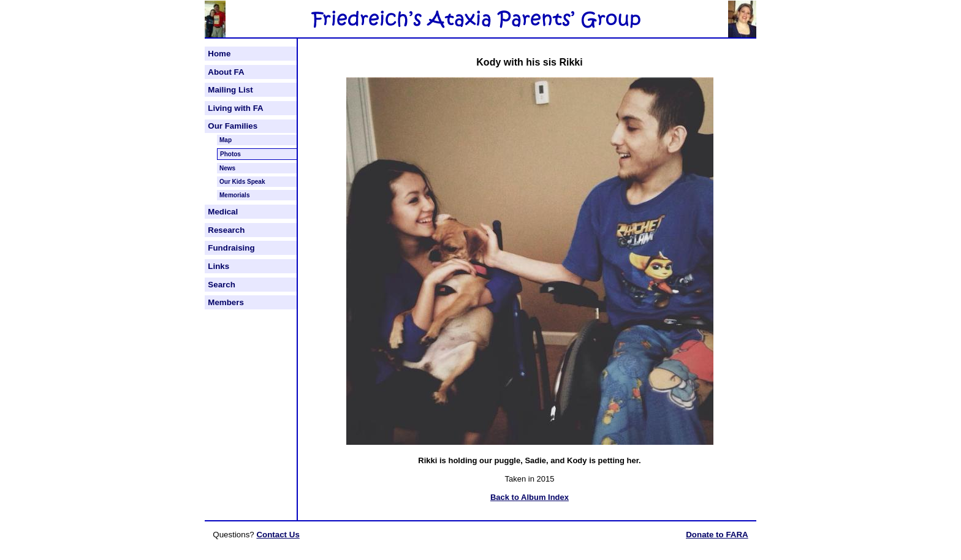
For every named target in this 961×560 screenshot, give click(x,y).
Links (218, 266)
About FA (226, 72)
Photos (230, 154)
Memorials (234, 195)
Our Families (233, 126)
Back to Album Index (530, 497)
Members (226, 302)
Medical (223, 212)
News (227, 168)
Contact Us (278, 535)
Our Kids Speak (242, 182)
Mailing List (230, 90)
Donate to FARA (717, 535)
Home (219, 54)
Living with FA (235, 108)
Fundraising (231, 248)
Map (226, 140)
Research (226, 230)
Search (221, 285)
